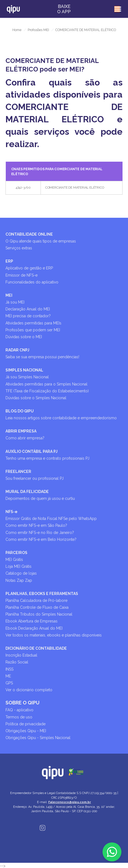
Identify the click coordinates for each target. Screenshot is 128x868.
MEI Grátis (14, 560)
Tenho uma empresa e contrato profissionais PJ (47, 458)
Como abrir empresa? (25, 438)
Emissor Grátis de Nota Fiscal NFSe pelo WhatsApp (51, 519)
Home (17, 30)
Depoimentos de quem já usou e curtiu (40, 498)
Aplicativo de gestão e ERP (29, 268)
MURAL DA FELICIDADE (27, 492)
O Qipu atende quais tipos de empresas (41, 241)
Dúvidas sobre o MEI (24, 337)
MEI (9, 295)
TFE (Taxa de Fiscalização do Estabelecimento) (47, 391)
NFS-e (12, 512)
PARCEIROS (16, 553)
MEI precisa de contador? (28, 316)
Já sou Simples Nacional (27, 377)
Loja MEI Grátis (19, 566)
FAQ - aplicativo (19, 710)
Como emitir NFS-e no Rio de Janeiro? (40, 533)
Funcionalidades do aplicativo (32, 282)
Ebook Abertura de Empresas (32, 621)
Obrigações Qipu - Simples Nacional (38, 738)
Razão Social (17, 662)
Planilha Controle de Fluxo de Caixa (37, 607)
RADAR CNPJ (17, 350)
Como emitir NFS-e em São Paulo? (36, 525)
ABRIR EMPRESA (21, 431)
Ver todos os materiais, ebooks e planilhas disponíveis (54, 635)
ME (8, 676)
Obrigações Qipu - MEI (26, 731)
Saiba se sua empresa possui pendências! (42, 357)
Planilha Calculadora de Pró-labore (36, 600)
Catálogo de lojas (21, 573)
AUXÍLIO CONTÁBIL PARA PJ (32, 451)
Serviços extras (19, 248)
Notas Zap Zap (19, 580)
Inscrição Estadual (21, 655)
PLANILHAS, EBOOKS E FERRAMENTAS (42, 594)
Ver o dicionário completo (29, 690)
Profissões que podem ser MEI (33, 330)
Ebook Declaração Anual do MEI (34, 628)
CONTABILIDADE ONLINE (29, 234)
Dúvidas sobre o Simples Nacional (36, 398)
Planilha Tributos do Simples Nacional (39, 614)
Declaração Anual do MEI (28, 309)
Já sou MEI (15, 302)
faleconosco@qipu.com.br (70, 802)
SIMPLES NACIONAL (24, 370)
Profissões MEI (38, 30)
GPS (9, 683)
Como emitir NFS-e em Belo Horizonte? (41, 539)
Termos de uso (19, 717)
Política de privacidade (25, 724)
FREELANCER (18, 472)
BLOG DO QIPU (20, 411)
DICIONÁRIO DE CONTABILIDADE (36, 648)
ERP (9, 261)
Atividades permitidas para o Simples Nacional (46, 384)
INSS (9, 669)
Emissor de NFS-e (22, 275)
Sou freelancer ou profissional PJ (35, 478)
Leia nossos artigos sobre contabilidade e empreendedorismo (61, 418)
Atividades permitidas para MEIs (33, 323)
